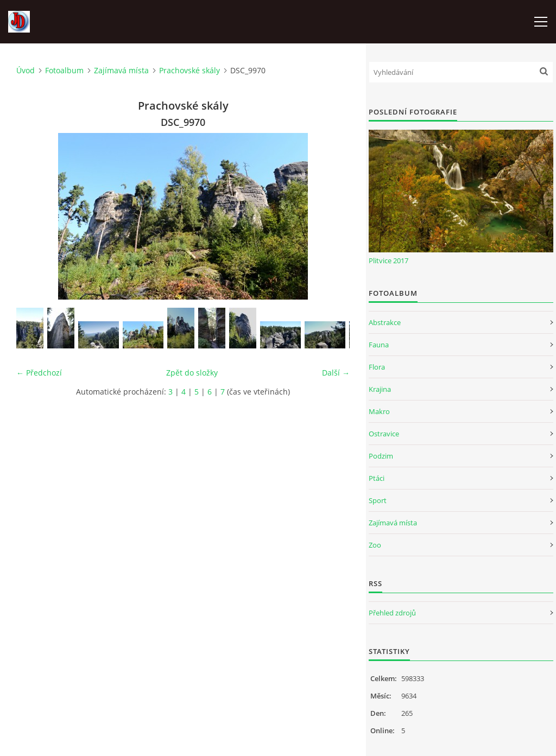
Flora (377, 367)
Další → (336, 373)
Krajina (380, 389)
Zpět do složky (192, 373)
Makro (379, 411)
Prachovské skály (189, 70)
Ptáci (377, 478)
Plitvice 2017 (388, 261)
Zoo (375, 545)
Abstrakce (385, 322)
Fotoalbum (64, 70)
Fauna (379, 345)
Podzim (381, 456)
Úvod (26, 70)
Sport (378, 500)
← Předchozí (39, 373)
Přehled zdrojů (392, 613)
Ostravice (384, 434)
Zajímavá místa (121, 70)
